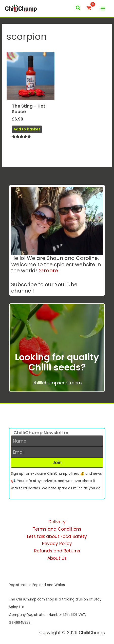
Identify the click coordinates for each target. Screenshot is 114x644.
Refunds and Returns (57, 551)
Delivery (57, 522)
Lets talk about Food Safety (57, 536)
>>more (48, 271)
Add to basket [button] (27, 131)
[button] (78, 8)
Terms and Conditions (57, 529)
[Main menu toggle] (103, 8)
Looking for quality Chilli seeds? (57, 362)
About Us (57, 558)
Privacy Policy (57, 544)
